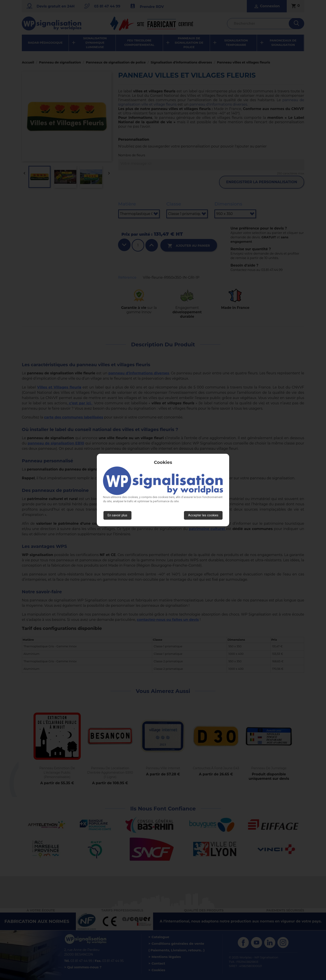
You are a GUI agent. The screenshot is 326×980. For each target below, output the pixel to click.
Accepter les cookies (203, 515)
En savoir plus (117, 515)
